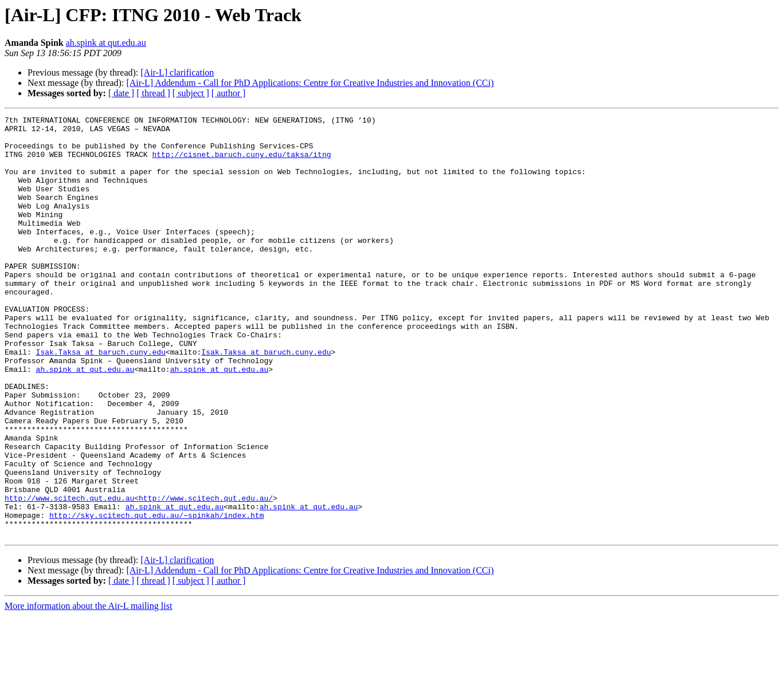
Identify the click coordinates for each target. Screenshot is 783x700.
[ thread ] (153, 93)
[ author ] (229, 93)
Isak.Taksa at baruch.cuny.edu (101, 400)
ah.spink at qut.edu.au (106, 43)
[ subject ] (191, 93)
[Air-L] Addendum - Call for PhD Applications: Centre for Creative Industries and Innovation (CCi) (310, 83)
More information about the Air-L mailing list (88, 690)
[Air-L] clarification (177, 72)
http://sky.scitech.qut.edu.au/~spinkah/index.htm (156, 596)
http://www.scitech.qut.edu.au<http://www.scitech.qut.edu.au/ (139, 575)
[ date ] (121, 93)
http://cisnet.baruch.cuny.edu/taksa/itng (241, 163)
